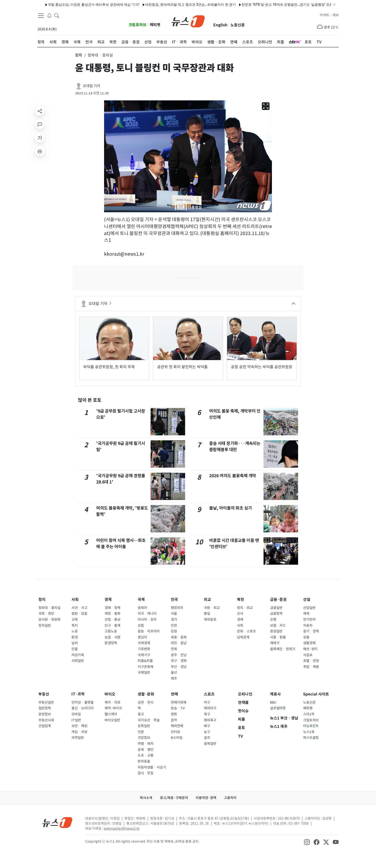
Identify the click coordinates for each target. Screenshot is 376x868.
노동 (75, 631)
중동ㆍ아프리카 (149, 631)
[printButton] (40, 151)
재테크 (275, 643)
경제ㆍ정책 (112, 608)
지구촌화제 (145, 667)
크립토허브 (138, 25)
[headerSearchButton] (57, 15)
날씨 (75, 643)
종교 (141, 714)
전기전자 (309, 620)
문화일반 (144, 726)
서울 (174, 614)
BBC (273, 702)
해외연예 (177, 726)
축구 (207, 714)
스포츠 (209, 694)
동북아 (142, 608)
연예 (174, 694)
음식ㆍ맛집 (146, 773)
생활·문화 (146, 694)
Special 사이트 (316, 694)
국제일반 (144, 673)
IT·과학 (78, 694)
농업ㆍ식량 (112, 637)
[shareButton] (40, 111)
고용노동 (111, 631)
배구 (207, 726)
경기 (174, 620)
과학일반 (78, 738)
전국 (174, 600)
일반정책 (45, 708)
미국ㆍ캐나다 (147, 614)
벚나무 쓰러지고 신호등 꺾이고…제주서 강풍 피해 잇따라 (277, 5)
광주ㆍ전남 (179, 655)
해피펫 (155, 25)
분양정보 (45, 714)
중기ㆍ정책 (311, 631)
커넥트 (325, 15)
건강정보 (144, 738)
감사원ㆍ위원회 (49, 620)
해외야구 (210, 708)
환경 (75, 637)
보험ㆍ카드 (278, 626)
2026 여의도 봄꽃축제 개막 (233, 476)
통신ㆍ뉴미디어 (82, 708)
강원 (174, 631)
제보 (335, 15)
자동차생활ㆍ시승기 (152, 767)
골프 (207, 738)
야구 (207, 702)
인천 (174, 626)
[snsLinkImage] (307, 842)
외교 (207, 600)
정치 (42, 600)
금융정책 (276, 614)
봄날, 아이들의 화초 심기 (230, 508)
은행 (273, 620)
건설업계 (45, 726)
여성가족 (78, 655)
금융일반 (276, 608)
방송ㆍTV (178, 708)
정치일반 (45, 626)
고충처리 (230, 798)
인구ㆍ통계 (112, 626)
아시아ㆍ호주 (147, 620)
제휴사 (275, 694)
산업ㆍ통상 (112, 620)
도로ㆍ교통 (146, 755)
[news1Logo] (57, 822)
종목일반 (210, 744)
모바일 (76, 714)
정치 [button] (79, 55)
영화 (174, 714)
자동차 (308, 626)
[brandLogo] (188, 21)
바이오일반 (112, 720)
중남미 (142, 637)
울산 (174, 673)
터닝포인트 (311, 726)
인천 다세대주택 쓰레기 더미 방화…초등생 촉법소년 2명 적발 (96, 5)
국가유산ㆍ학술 (149, 720)
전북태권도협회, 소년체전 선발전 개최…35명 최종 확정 (188, 5)
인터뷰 (175, 732)
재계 (306, 614)
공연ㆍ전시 (146, 702)
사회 (75, 600)
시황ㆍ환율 (278, 637)
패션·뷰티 (310, 649)
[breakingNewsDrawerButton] (49, 15)
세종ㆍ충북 (179, 637)
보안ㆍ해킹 (79, 726)
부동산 (44, 694)
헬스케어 (111, 714)
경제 (108, 600)
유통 (306, 637)
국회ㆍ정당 (46, 614)
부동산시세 (46, 720)
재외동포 (210, 620)
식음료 (308, 655)
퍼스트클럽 (311, 738)
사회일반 (78, 661)
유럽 (141, 626)
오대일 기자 (91, 86)
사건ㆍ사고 (79, 608)
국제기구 (144, 655)
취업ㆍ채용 (311, 667)
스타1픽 (309, 714)
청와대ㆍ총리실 (49, 608)
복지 (75, 626)
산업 (307, 600)
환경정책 (111, 643)
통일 (207, 614)
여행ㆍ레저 (146, 744)
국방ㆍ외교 (212, 608)
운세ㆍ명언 (146, 750)
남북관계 (243, 637)
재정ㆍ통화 (112, 614)
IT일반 (76, 720)
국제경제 (144, 643)
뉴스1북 (309, 732)
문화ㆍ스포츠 (246, 631)
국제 (141, 600)
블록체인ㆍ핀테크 (283, 649)
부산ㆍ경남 (179, 667)
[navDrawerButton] (41, 16)
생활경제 (309, 643)
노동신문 (238, 25)
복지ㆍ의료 (112, 702)
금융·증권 (278, 600)
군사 (240, 614)
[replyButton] (40, 124)
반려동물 (144, 761)
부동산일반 (46, 702)
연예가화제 (179, 702)
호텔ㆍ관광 (311, 661)
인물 (75, 649)
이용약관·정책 (206, 798)
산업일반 (309, 608)
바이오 (110, 694)
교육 (75, 620)
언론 (141, 732)
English (220, 25)
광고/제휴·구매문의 (174, 798)
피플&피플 (145, 661)
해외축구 (210, 720)
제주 (174, 678)
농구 (207, 732)
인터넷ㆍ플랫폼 (82, 702)
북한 (241, 600)
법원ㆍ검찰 (79, 614)
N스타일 (177, 738)
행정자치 (177, 608)
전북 (174, 649)
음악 (174, 720)
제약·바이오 (113, 708)
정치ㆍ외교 (245, 608)
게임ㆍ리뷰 (79, 732)
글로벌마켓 (278, 708)
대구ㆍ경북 (179, 661)
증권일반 (276, 631)
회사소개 (146, 798)
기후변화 (144, 649)
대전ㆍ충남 (179, 643)
